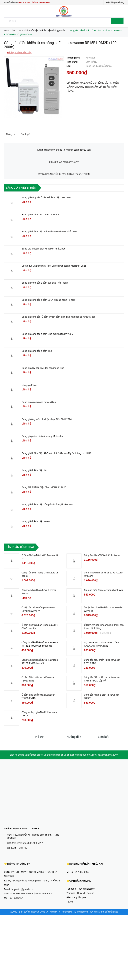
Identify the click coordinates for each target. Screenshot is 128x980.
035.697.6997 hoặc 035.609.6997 (25, 843)
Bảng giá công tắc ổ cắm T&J (37, 351)
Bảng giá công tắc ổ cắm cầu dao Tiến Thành (45, 283)
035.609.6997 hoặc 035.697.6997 (34, 2)
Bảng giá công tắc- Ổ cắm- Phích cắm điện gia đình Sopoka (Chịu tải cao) (59, 317)
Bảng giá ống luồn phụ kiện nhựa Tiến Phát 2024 (47, 419)
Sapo (116, 912)
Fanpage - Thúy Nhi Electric (80, 889)
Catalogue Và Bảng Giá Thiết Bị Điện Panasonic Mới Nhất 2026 (54, 266)
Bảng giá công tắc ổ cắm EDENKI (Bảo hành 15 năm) (49, 300)
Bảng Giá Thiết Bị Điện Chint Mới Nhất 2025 (44, 487)
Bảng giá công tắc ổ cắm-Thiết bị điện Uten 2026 (46, 197)
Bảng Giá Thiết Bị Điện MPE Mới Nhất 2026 (44, 249)
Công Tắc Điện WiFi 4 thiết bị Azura (102, 555)
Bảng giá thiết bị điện (21, 188)
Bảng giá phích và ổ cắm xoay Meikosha (42, 436)
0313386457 (16, 898)
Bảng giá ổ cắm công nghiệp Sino (39, 402)
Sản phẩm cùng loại (20, 547)
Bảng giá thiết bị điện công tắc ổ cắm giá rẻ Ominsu (48, 504)
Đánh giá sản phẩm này (19, 53)
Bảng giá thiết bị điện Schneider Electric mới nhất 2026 (49, 232)
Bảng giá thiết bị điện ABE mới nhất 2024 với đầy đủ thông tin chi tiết (57, 453)
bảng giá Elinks (29, 385)
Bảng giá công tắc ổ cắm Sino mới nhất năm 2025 (47, 334)
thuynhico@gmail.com (22, 889)
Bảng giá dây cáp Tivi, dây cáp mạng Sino (43, 368)
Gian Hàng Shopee (76, 897)
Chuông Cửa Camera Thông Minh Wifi (103, 590)
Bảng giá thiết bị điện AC (34, 470)
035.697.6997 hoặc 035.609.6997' (34, 894)
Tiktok (70, 902)
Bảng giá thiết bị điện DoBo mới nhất (40, 215)
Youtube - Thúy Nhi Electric (80, 893)
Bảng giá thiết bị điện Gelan (36, 521)
